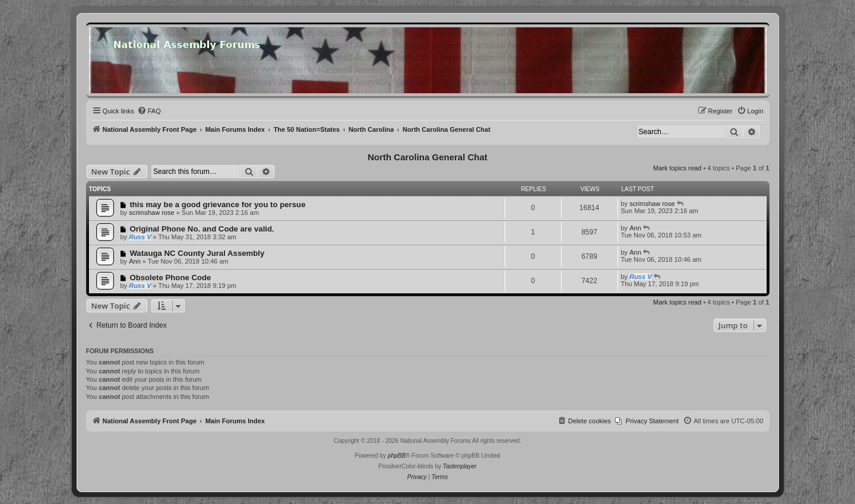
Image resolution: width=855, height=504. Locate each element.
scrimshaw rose (151, 213)
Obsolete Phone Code (170, 278)
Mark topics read (677, 168)
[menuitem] (149, 111)
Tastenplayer (460, 466)
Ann (635, 228)
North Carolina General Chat (427, 157)
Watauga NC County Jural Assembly (197, 253)
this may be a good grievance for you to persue (217, 205)
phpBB (397, 456)
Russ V (140, 237)
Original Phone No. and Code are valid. (202, 229)
